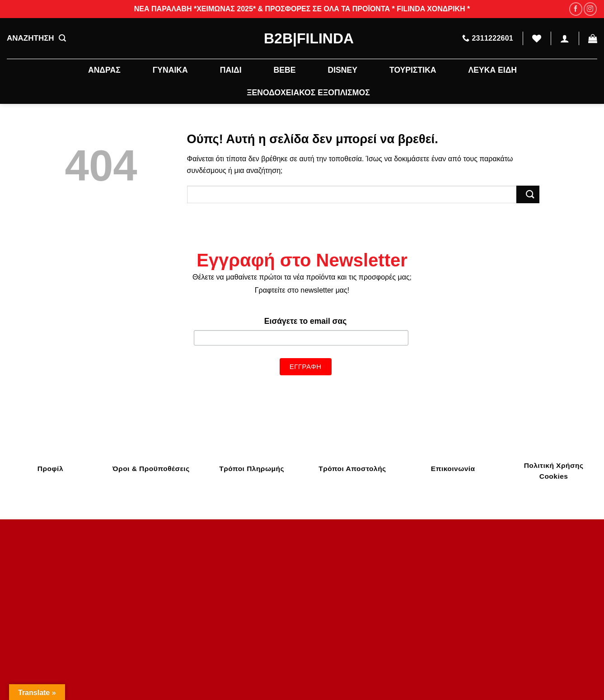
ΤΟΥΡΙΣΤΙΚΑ (413, 70)
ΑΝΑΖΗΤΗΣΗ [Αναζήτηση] (36, 38)
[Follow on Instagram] (590, 9)
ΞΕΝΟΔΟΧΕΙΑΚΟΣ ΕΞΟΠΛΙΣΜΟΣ (308, 93)
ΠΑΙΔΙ (231, 70)
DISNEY (342, 70)
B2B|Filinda (302, 38)
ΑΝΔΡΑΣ (104, 70)
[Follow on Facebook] (576, 9)
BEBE (285, 70)
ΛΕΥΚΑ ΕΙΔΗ (493, 70)
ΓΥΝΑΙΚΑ (170, 70)
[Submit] (528, 194)
